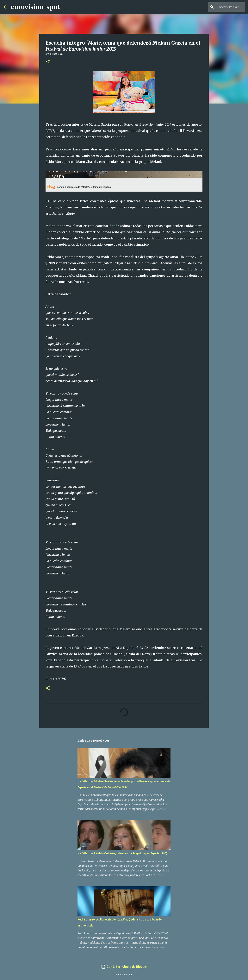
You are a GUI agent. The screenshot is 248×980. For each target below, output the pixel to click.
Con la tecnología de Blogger (124, 967)
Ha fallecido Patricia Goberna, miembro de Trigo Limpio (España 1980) (122, 853)
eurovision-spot (35, 7)
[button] (48, 62)
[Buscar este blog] (225, 7)
